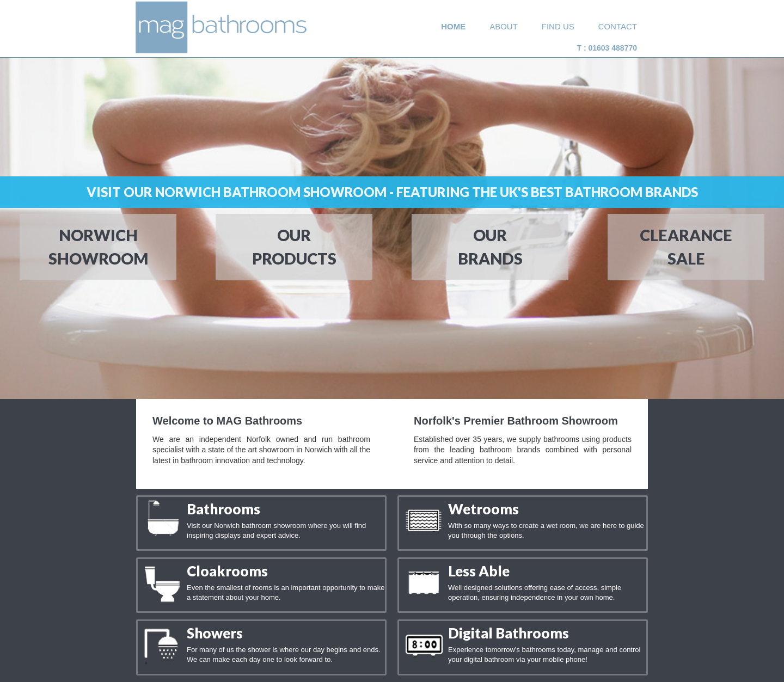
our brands (490, 245)
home (453, 26)
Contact (618, 26)
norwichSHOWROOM (96, 245)
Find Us (558, 26)
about (504, 26)
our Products (294, 245)
